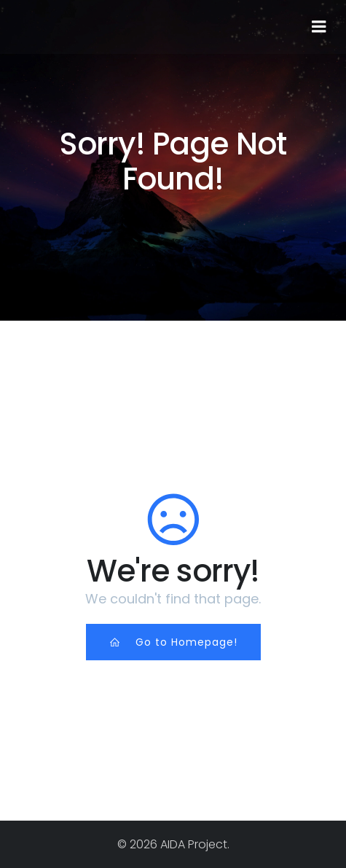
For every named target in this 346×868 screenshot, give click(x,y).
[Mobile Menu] (319, 27)
